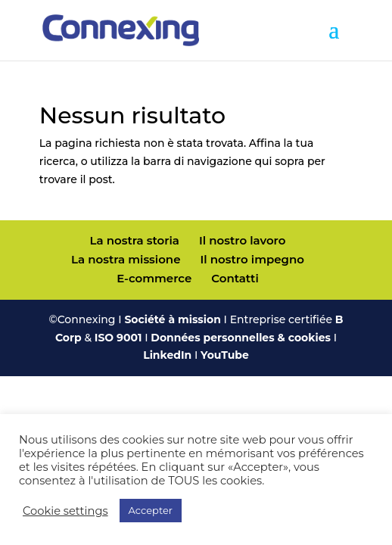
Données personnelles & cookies (241, 338)
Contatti (235, 278)
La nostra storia (135, 240)
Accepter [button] (151, 510)
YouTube (225, 355)
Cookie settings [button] (65, 511)
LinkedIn (167, 355)
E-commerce (154, 278)
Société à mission (172, 319)
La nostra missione (126, 259)
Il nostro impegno (252, 259)
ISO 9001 (118, 338)
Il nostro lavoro (243, 240)
